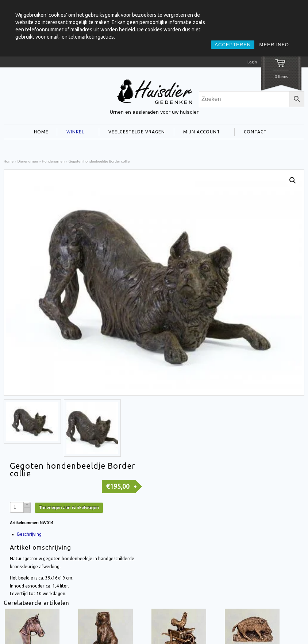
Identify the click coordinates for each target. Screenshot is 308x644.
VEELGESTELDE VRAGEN (137, 132)
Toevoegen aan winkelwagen (69, 423)
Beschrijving (29, 450)
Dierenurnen (28, 161)
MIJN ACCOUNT (200, 133)
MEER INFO (274, 45)
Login (252, 62)
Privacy (297, 627)
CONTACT (254, 133)
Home (9, 161)
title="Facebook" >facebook (10, 631)
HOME (41, 132)
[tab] (80, 450)
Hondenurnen (53, 161)
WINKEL (74, 133)
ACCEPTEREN (233, 45)
